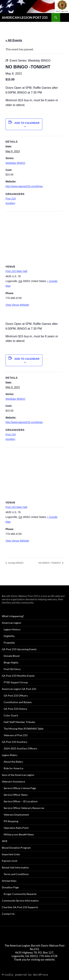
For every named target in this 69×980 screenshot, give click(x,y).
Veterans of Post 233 (16, 735)
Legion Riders (10, 755)
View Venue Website (17, 305)
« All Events (14, 40)
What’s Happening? (13, 616)
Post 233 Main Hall (16, 271)
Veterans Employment (16, 815)
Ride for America (13, 768)
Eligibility (9, 636)
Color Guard (11, 715)
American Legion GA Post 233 (19, 689)
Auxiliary (10, 203)
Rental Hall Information (15, 867)
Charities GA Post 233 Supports (20, 907)
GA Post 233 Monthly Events (18, 676)
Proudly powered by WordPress (25, 975)
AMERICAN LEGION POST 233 (25, 17)
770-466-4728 (48, 956)
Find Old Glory (12, 669)
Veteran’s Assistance (13, 781)
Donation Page (10, 887)
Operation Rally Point (16, 828)
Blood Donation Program (16, 848)
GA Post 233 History (15, 709)
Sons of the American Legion (18, 775)
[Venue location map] (34, 238)
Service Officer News (16, 795)
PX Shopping (11, 821)
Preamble (9, 643)
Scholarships (9, 881)
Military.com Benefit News (19, 834)
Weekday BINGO (15, 163)
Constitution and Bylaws (18, 702)
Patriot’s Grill (10, 861)
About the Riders (13, 762)
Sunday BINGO (15, 563)
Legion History (12, 629)
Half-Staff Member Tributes (19, 722)
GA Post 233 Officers (16, 695)
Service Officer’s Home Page (20, 788)
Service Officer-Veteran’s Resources (24, 808)
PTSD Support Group (16, 682)
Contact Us (8, 914)
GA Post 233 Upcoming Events (19, 649)
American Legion (11, 623)
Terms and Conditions (16, 874)
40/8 (5, 841)
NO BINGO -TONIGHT (50, 563)
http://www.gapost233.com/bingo (24, 186)
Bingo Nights (11, 662)
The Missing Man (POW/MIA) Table (24, 729)
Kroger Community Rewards (20, 894)
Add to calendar (27, 123)
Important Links (11, 854)
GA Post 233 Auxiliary (15, 742)
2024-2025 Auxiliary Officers (20, 748)
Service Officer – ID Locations (21, 801)
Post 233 (11, 199)
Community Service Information (20, 901)
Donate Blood (12, 656)
